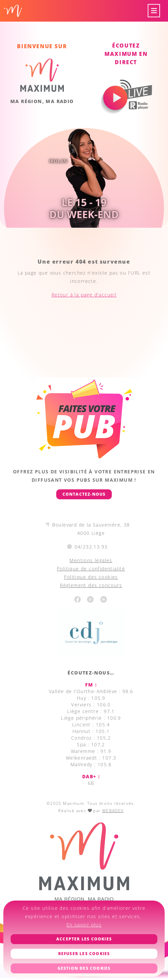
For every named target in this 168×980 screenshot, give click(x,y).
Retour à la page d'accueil (84, 295)
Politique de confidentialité (91, 569)
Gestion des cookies (84, 968)
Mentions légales (91, 560)
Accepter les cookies (84, 939)
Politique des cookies (91, 577)
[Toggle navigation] (154, 11)
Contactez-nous (84, 494)
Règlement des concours (91, 585)
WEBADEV (113, 811)
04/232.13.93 (91, 547)
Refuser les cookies (84, 954)
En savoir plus (84, 925)
